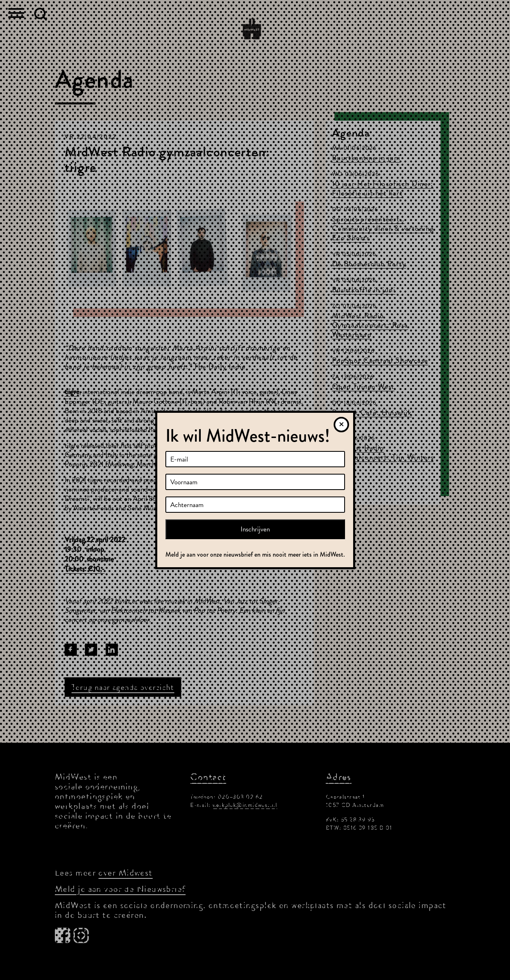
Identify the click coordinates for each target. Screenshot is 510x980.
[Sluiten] (341, 425)
